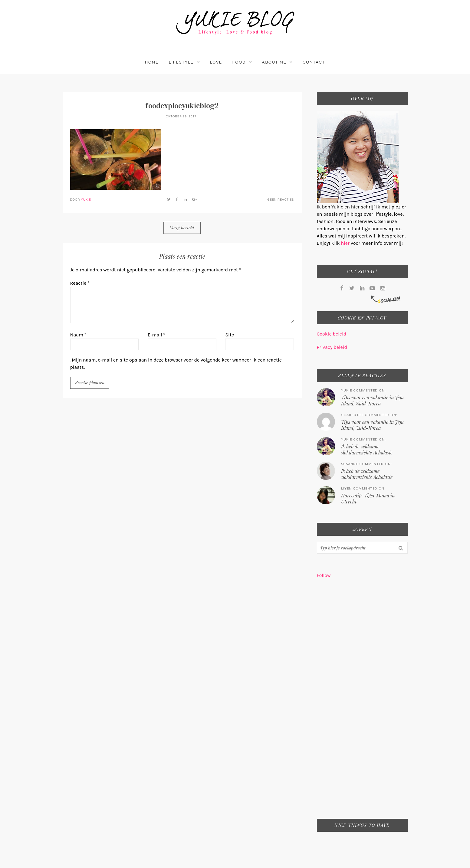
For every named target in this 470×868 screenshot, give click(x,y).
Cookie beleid (332, 334)
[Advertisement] (362, 703)
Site (230, 335)
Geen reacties (281, 200)
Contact (314, 62)
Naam (78, 335)
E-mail (156, 335)
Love (216, 62)
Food (239, 62)
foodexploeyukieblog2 (182, 106)
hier (346, 243)
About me (274, 62)
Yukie (86, 200)
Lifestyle (181, 62)
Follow (324, 575)
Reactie (80, 283)
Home (152, 62)
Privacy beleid (332, 347)
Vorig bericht (182, 228)
